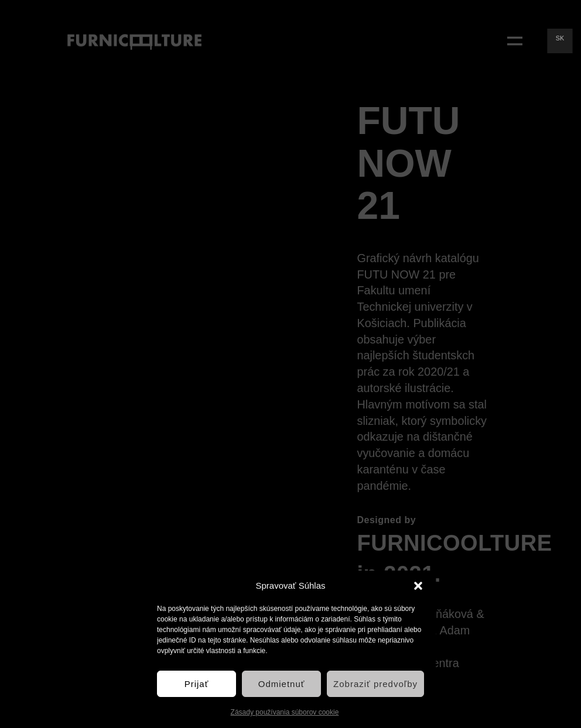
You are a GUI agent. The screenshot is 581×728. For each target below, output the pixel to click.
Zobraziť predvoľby (375, 684)
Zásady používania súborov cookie (285, 712)
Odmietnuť (282, 684)
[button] (418, 586)
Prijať (197, 684)
